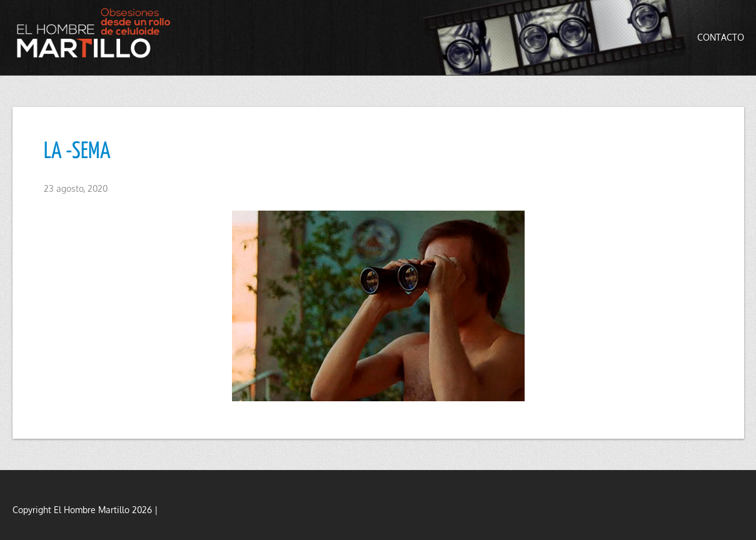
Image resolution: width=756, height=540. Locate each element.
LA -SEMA (77, 152)
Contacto (721, 37)
